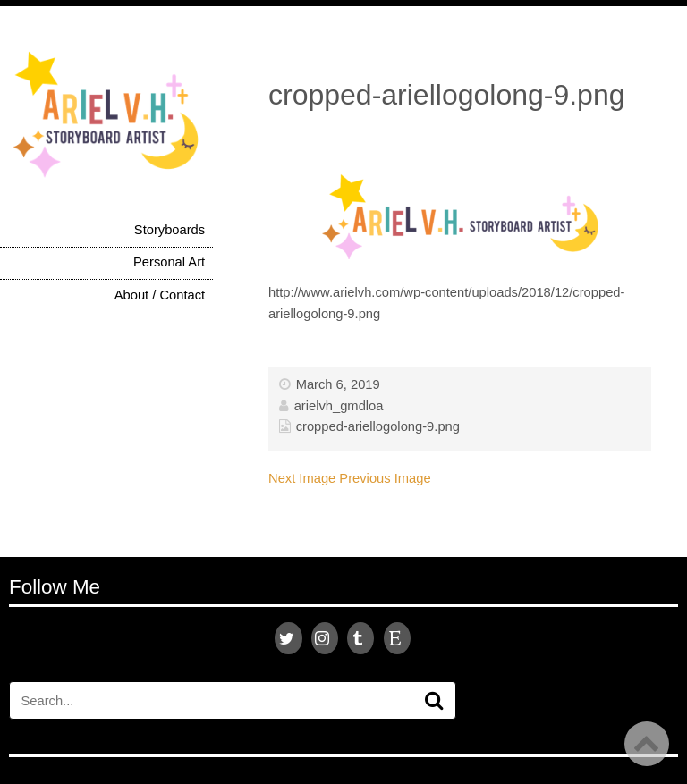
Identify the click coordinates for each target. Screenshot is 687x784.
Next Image (302, 478)
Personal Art (169, 262)
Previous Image (385, 478)
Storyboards (170, 230)
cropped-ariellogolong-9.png (378, 426)
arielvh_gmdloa (339, 406)
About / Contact (160, 295)
